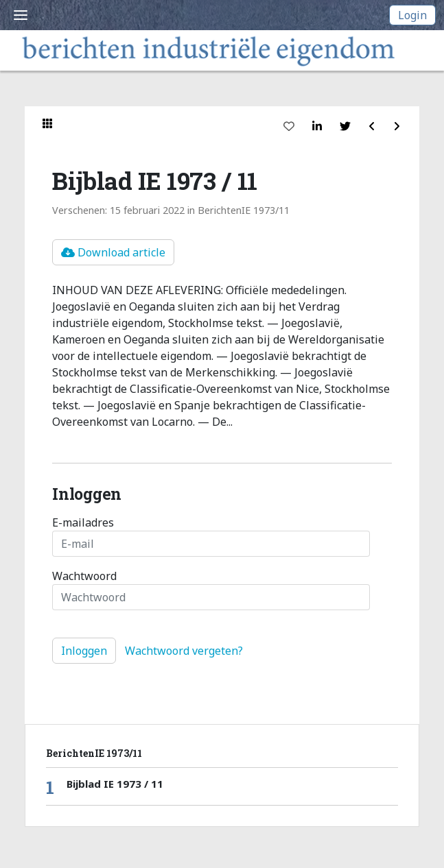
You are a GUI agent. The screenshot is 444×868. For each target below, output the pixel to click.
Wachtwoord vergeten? (184, 651)
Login (412, 15)
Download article (113, 252)
